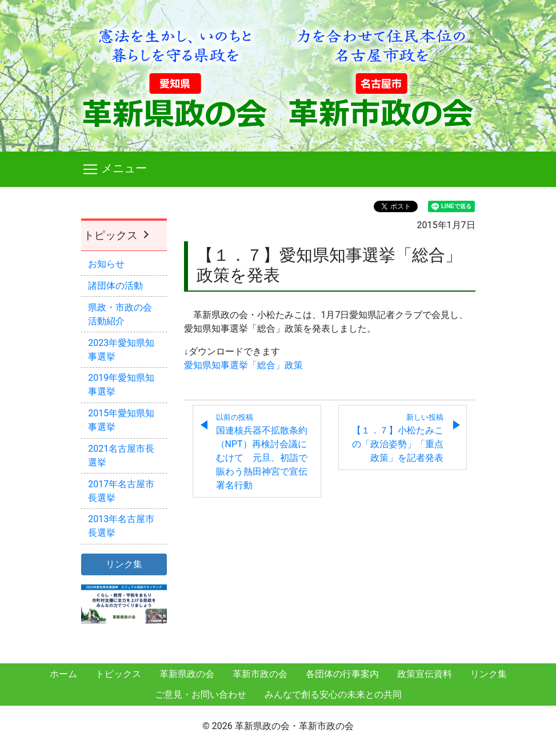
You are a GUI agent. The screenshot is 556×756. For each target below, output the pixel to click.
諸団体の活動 (115, 286)
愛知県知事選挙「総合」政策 (243, 365)
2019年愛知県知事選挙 (121, 385)
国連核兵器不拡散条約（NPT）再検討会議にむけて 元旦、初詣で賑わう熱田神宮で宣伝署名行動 (262, 452)
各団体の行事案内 (342, 674)
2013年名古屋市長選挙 (121, 526)
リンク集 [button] (124, 564)
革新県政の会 (187, 674)
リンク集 (489, 674)
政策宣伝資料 (425, 674)
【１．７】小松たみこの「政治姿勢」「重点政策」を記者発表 (398, 438)
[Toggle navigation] (278, 169)
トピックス (118, 235)
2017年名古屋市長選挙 (121, 491)
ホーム (63, 674)
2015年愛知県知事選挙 (121, 420)
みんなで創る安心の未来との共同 (333, 695)
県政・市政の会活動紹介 (120, 314)
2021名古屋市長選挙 (121, 455)
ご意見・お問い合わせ (201, 695)
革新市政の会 (260, 674)
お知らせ (106, 264)
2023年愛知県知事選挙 (121, 350)
